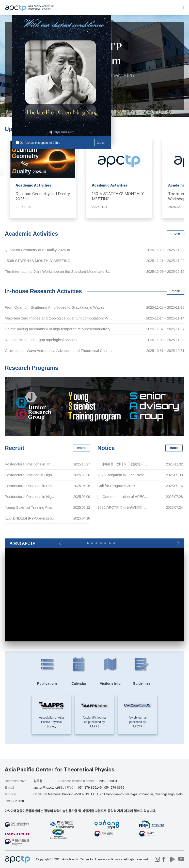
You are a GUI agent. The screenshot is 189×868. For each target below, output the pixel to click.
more (176, 233)
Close (101, 142)
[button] (60, 543)
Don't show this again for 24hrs (40, 143)
